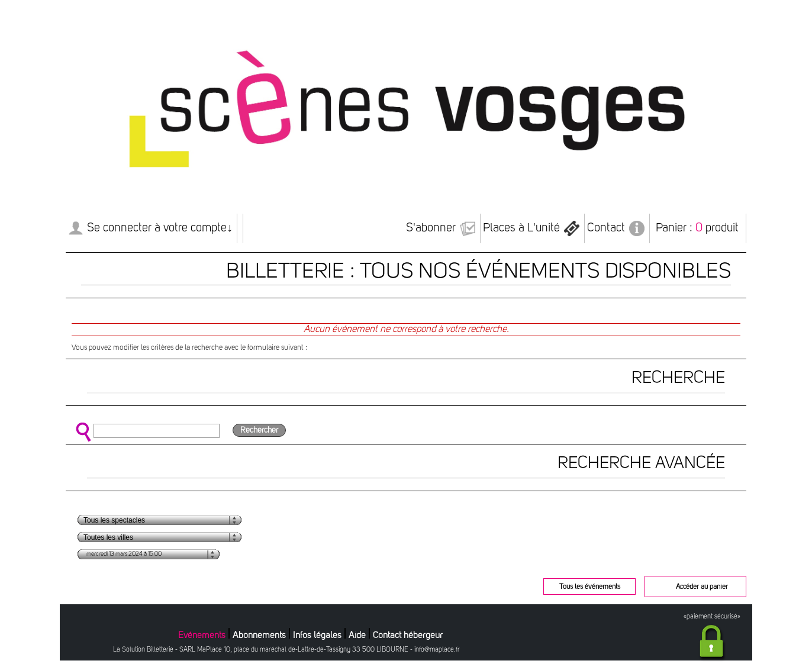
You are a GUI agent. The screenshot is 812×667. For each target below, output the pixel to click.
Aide (357, 636)
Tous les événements (590, 587)
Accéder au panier (702, 587)
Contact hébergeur (408, 636)
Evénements (202, 636)
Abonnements (259, 636)
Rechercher (259, 431)
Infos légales (317, 636)
